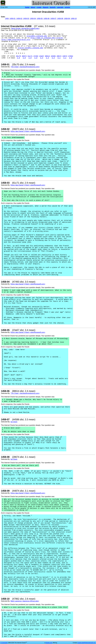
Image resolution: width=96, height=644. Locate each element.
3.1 (59, 58)
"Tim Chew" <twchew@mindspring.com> (25, 67)
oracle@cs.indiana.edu (37, 36)
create (39, 7)
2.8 (71, 58)
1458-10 (74, 19)
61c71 (30, 56)
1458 (7, 19)
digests (46, 7)
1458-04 (33, 19)
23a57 (42, 56)
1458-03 (26, 19)
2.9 (18, 58)
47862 (71, 56)
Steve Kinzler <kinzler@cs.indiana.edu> (25, 28)
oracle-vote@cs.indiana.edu (30, 48)
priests (67, 7)
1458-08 (60, 19)
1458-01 (12, 19)
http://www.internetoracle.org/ (16, 40)
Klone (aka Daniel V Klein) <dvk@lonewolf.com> (28, 131)
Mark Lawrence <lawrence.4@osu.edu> (25, 601)
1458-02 (19, 19)
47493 (36, 56)
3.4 (42, 58)
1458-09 (67, 19)
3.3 (53, 58)
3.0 (24, 58)
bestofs (53, 7)
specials (60, 7)
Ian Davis (14, 422)
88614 (47, 56)
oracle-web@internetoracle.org (87, 643)
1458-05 (40, 19)
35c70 (18, 56)
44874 (65, 56)
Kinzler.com (49, 643)
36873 (24, 56)
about (33, 7)
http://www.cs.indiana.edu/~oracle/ (47, 38)
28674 (59, 56)
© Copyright (4, 643)
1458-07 (53, 19)
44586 (53, 56)
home (27, 7)
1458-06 (47, 19)
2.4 (47, 58)
